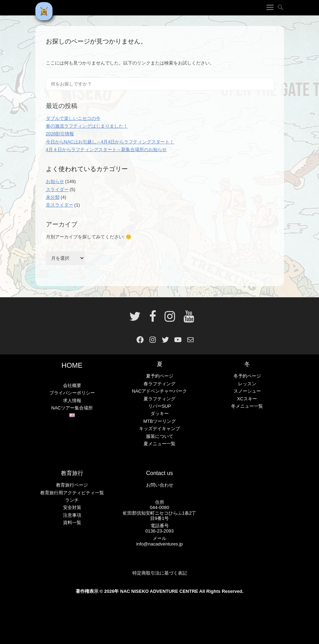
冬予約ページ (247, 376)
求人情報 (72, 401)
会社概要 (72, 385)
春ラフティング (159, 384)
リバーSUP (160, 406)
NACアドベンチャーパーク (159, 391)
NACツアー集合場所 (72, 408)
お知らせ (55, 181)
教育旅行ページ (72, 485)
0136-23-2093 (159, 531)
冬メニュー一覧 (247, 406)
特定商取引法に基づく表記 (160, 573)
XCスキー (247, 399)
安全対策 (72, 507)
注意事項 (72, 515)
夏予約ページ (160, 376)
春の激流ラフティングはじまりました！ (87, 126)
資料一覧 (72, 523)
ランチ (72, 500)
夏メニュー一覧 (159, 444)
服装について (160, 436)
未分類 (53, 197)
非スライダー (60, 205)
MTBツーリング (159, 421)
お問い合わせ (160, 485)
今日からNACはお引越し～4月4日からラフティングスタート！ (110, 142)
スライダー (57, 189)
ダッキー (160, 413)
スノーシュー (247, 391)
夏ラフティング (159, 399)
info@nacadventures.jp (159, 544)
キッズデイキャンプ (159, 429)
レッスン (247, 384)
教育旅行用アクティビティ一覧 (72, 493)
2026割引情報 (60, 134)
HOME (72, 365)
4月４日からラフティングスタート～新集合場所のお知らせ (106, 150)
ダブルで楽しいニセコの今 (73, 118)
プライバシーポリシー (72, 393)
